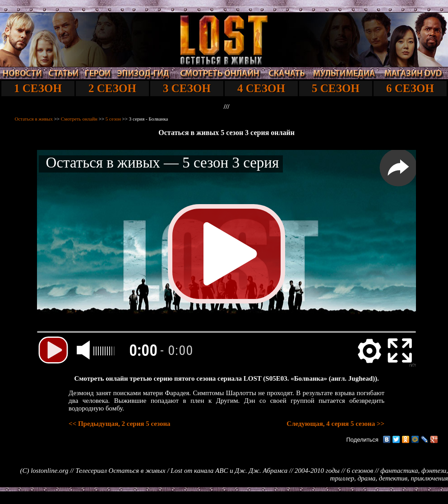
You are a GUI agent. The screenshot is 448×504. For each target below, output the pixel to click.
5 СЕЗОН (336, 88)
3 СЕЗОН (187, 88)
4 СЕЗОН (261, 88)
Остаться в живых (34, 119)
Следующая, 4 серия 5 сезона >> (335, 424)
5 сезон (113, 119)
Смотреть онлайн (79, 119)
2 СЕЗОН (112, 88)
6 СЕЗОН (410, 88)
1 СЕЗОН (38, 88)
